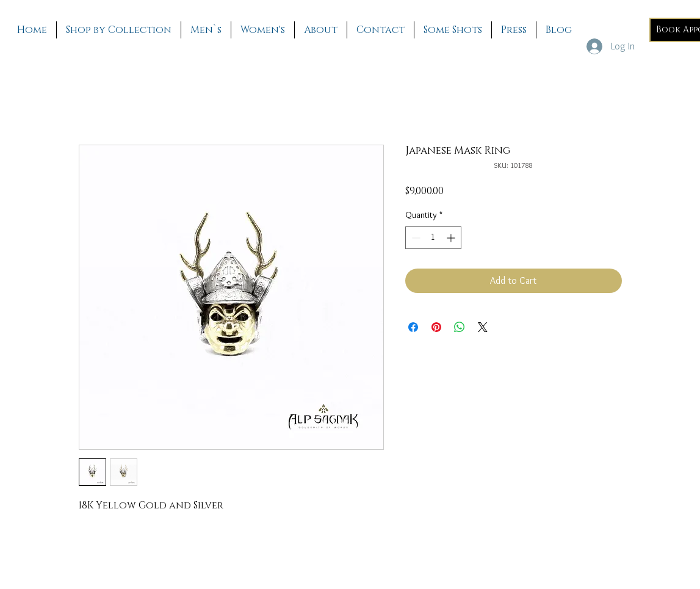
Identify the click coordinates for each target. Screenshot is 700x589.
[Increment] (452, 238)
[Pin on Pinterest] (436, 327)
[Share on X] (483, 327)
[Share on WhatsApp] (460, 327)
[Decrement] (415, 238)
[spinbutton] (433, 238)
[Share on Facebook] (413, 327)
